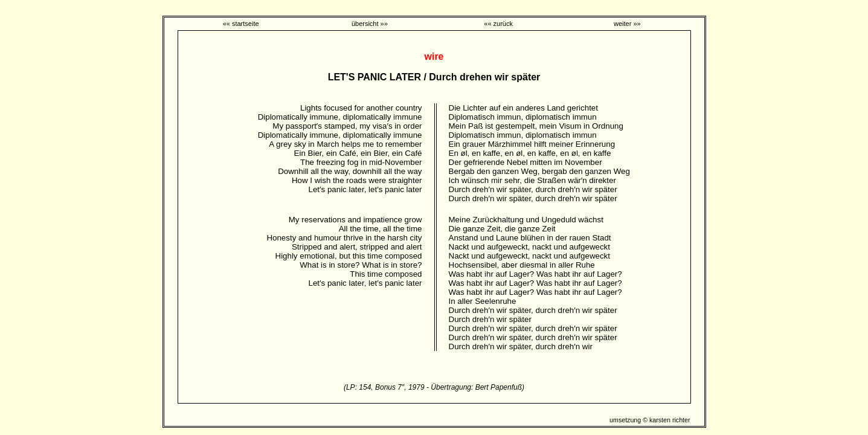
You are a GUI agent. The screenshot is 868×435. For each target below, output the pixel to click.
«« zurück (498, 24)
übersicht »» (370, 24)
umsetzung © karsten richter (650, 420)
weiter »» (627, 24)
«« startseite (241, 24)
